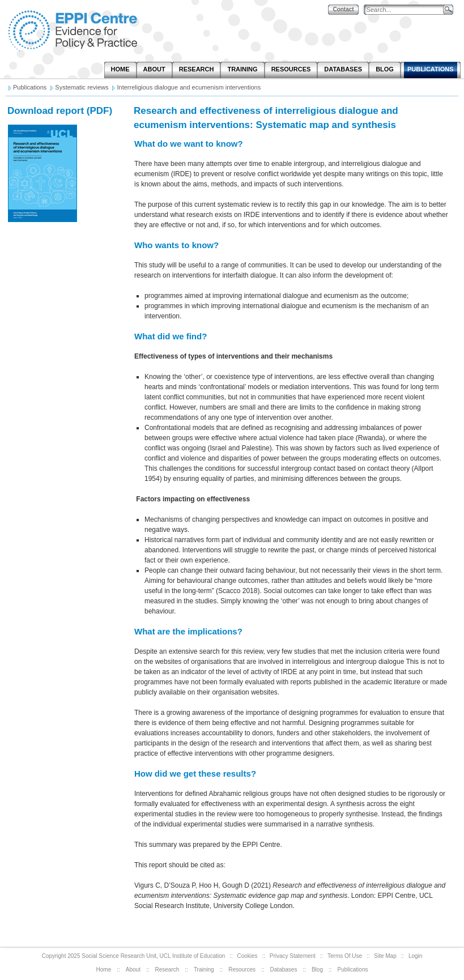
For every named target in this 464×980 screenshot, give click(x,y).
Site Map (385, 956)
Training (204, 970)
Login (415, 956)
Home (104, 970)
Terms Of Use (345, 956)
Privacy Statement (293, 956)
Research (167, 970)
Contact (343, 9)
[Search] (406, 10)
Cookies (247, 956)
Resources (242, 970)
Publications (353, 970)
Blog (317, 970)
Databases (284, 970)
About (133, 970)
